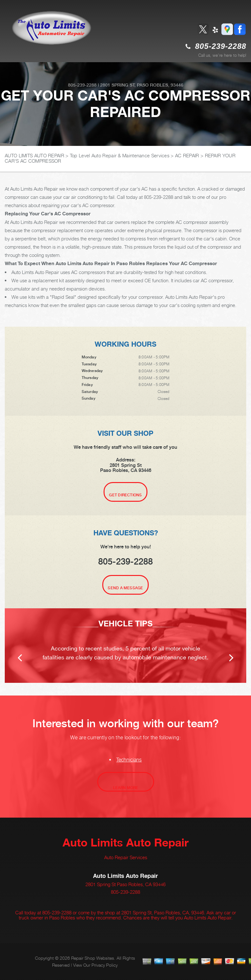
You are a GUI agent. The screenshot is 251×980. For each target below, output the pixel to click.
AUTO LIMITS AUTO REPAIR (34, 155)
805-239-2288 (221, 46)
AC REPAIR (187, 155)
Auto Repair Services (126, 857)
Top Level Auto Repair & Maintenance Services (120, 155)
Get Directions (125, 495)
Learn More (126, 788)
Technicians (129, 760)
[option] (125, 646)
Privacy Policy (105, 965)
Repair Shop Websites (93, 958)
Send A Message (125, 588)
